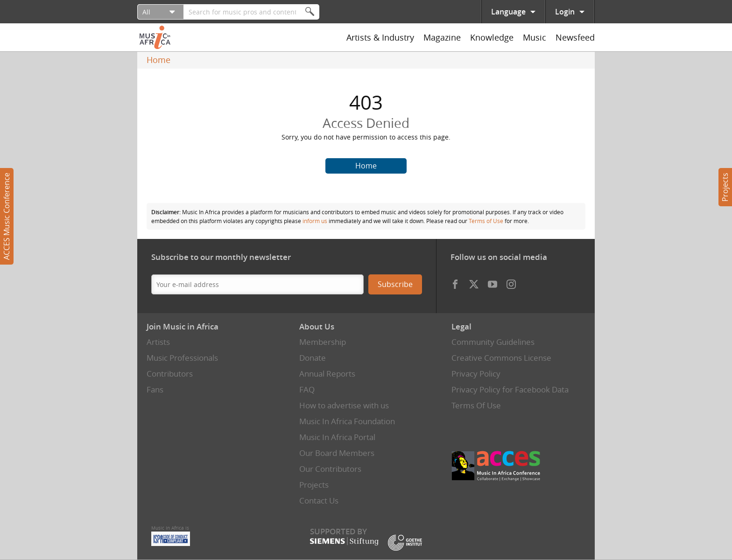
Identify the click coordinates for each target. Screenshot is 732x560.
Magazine (442, 37)
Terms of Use (486, 221)
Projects (725, 187)
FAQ (307, 389)
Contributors (170, 374)
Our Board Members (337, 453)
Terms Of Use (476, 405)
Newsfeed (575, 37)
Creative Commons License (501, 358)
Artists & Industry (380, 37)
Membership (323, 342)
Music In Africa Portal (337, 437)
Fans (155, 389)
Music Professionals (182, 358)
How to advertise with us (344, 405)
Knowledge (492, 37)
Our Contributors (330, 469)
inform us (315, 221)
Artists (158, 342)
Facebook (455, 282)
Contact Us (319, 500)
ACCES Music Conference (7, 216)
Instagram (511, 282)
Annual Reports (327, 374)
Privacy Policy (476, 374)
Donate (313, 358)
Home (158, 60)
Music (535, 37)
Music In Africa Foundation (347, 421)
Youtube (493, 282)
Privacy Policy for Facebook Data (510, 389)
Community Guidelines (493, 342)
